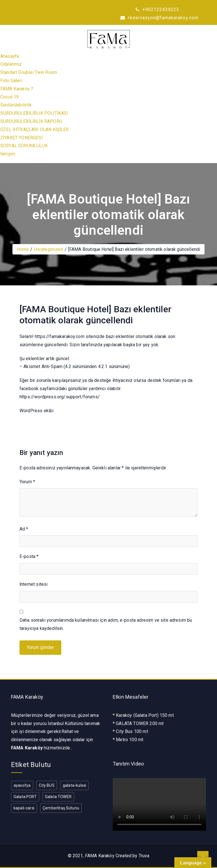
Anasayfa (10, 56)
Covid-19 (9, 97)
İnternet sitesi (33, 584)
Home (23, 249)
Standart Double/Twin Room (29, 72)
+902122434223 (157, 9)
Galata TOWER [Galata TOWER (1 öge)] (58, 797)
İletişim (8, 154)
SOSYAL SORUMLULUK (24, 146)
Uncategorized (49, 249)
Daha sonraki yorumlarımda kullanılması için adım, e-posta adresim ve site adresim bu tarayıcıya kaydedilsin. (106, 624)
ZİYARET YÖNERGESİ (21, 138)
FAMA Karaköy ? (17, 89)
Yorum (27, 482)
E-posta (29, 556)
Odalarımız (11, 64)
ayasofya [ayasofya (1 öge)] (22, 785)
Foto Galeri (11, 81)
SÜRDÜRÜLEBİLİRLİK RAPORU (31, 121)
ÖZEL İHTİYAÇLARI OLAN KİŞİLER (35, 130)
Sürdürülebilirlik (16, 105)
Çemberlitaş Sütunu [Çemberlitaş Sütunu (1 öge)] (61, 808)
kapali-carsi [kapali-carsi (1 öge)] (24, 808)
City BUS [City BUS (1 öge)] (46, 785)
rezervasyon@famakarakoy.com (159, 18)
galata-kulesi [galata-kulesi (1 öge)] (74, 785)
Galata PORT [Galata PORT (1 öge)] (25, 797)
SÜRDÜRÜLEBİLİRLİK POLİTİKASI (34, 113)
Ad (24, 529)
